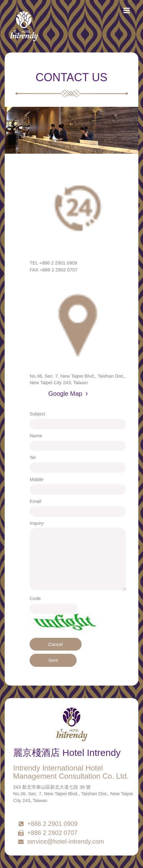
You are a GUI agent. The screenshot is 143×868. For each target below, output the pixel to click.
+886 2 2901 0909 (47, 824)
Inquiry (37, 523)
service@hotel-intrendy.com (61, 841)
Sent (53, 660)
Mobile (36, 479)
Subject (37, 414)
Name (36, 436)
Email (36, 501)
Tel (33, 457)
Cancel (56, 644)
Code (35, 598)
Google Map (68, 394)
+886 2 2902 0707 (47, 833)
